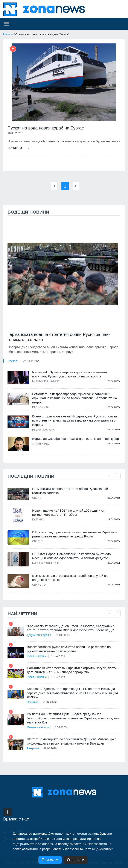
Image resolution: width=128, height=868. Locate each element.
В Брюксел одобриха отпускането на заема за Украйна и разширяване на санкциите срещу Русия (75, 534)
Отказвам (76, 860)
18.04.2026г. (59, 656)
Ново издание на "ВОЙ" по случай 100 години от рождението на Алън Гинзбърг (68, 512)
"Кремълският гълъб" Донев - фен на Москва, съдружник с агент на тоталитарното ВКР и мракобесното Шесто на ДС (71, 628)
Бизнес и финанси (46, 563)
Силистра (39, 585)
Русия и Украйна (44, 429)
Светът (12, 361)
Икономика (40, 407)
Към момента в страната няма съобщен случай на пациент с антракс (70, 578)
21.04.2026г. (63, 635)
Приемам (50, 860)
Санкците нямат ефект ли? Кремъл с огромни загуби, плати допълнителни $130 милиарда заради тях (72, 670)
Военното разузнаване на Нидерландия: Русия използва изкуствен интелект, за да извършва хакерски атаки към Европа (75, 420)
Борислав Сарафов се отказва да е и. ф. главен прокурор (76, 438)
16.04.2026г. (59, 677)
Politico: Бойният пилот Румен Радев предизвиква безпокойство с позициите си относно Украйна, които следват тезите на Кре (73, 718)
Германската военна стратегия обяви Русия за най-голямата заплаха (59, 337)
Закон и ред (41, 443)
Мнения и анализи (46, 381)
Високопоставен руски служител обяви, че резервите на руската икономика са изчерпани (69, 649)
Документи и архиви (39, 635)
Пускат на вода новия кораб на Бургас (46, 128)
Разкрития (33, 748)
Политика (33, 702)
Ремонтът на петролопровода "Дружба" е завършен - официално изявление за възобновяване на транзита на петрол (75, 398)
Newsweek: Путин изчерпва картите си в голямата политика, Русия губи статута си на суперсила (70, 374)
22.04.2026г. (31, 361)
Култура (38, 519)
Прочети (19, 148)
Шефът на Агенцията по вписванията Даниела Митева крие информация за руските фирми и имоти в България (72, 741)
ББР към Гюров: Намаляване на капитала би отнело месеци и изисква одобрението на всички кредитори (72, 556)
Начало (8, 34)
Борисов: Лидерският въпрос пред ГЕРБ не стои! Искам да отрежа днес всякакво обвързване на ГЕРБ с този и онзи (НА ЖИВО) (73, 693)
